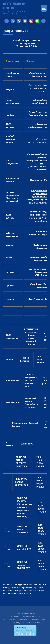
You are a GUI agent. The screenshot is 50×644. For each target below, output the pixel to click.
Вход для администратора (25, 613)
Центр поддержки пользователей (25, 623)
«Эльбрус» (42, 231)
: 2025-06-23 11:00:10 (38, 620)
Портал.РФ (36, 616)
